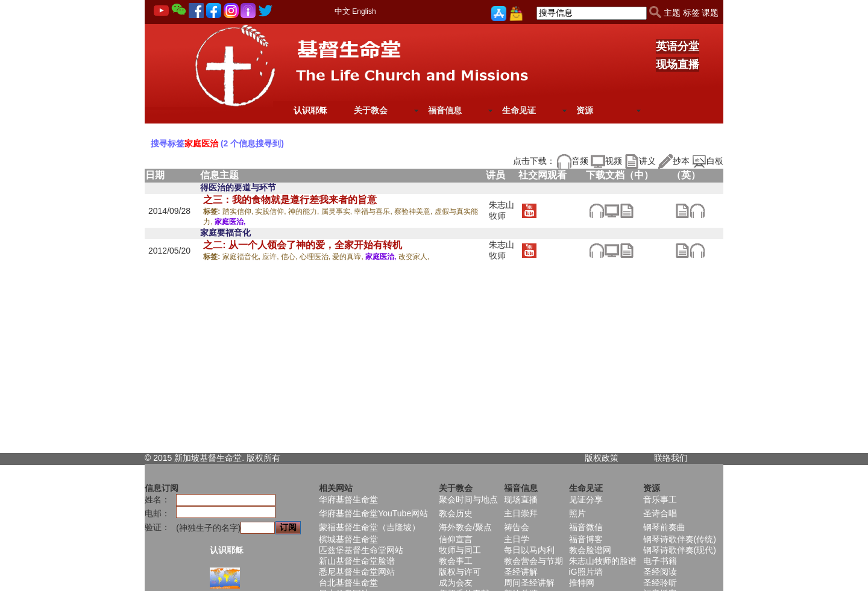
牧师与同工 (460, 550)
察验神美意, (414, 211)
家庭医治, (230, 222)
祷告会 (517, 527)
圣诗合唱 (660, 513)
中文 (342, 11)
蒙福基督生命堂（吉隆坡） (370, 527)
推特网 (582, 583)
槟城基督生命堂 (348, 539)
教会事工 (456, 561)
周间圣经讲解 (529, 583)
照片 (577, 513)
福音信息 (445, 110)
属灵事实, (338, 211)
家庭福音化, (243, 257)
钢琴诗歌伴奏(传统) (680, 539)
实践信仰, (272, 211)
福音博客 (586, 539)
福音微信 (586, 527)
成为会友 (456, 583)
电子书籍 (660, 561)
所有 (272, 458)
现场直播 (678, 64)
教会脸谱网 (590, 550)
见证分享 (586, 499)
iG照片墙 (586, 572)
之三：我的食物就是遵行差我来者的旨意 (290, 200)
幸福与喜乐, (374, 211)
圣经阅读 (660, 572)
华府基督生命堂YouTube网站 (373, 513)
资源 (585, 110)
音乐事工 (660, 499)
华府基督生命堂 (348, 499)
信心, (290, 257)
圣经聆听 (660, 583)
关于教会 (371, 110)
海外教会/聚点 (465, 527)
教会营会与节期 (533, 561)
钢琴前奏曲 (664, 527)
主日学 (517, 539)
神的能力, (305, 211)
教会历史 (456, 513)
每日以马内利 (529, 550)
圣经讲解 (521, 572)
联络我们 (671, 458)
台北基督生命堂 (348, 583)
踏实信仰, (239, 211)
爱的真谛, (349, 257)
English (364, 11)
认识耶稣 (310, 110)
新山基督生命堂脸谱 (357, 561)
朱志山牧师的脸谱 (603, 561)
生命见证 (519, 110)
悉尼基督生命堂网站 (357, 572)
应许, (272, 257)
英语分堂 (678, 46)
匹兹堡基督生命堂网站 (361, 550)
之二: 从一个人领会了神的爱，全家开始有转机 (303, 245)
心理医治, (316, 257)
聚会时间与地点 (468, 499)
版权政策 (602, 458)
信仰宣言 (456, 539)
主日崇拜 (521, 513)
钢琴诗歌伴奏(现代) (680, 550)
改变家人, (414, 257)
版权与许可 (460, 572)
